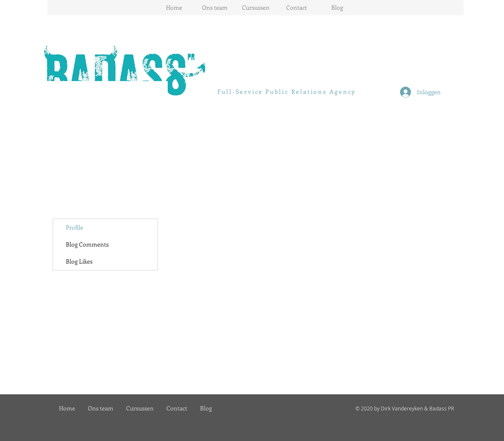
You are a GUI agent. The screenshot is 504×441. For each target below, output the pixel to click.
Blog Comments (87, 244)
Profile (75, 227)
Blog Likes (79, 261)
